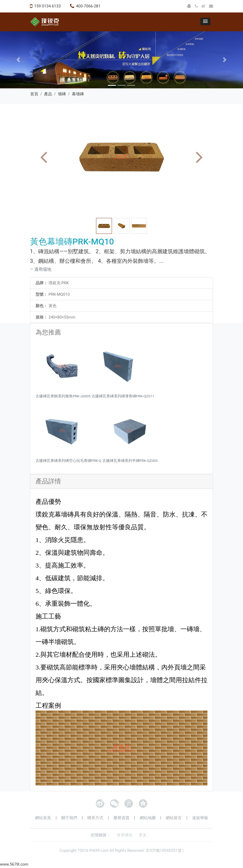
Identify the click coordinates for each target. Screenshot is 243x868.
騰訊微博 (129, 803)
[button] (205, 22)
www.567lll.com (14, 864)
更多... (144, 835)
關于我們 (69, 818)
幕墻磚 (78, 94)
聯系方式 (95, 818)
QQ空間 (143, 803)
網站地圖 (148, 818)
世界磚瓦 (125, 835)
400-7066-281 (88, 6)
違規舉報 (200, 818)
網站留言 (174, 818)
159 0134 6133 (47, 6)
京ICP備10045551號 (164, 850)
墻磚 (62, 94)
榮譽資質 (121, 818)
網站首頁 (43, 818)
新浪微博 (100, 803)
